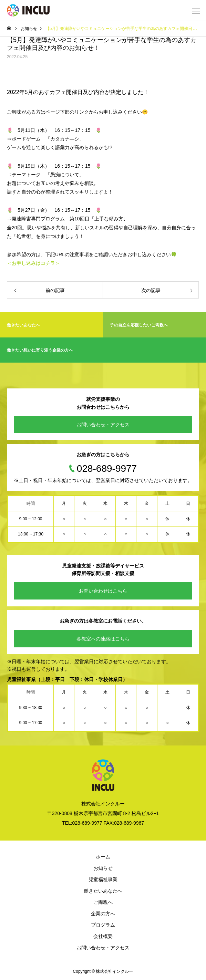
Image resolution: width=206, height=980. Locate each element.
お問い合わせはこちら (103, 591)
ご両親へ (103, 902)
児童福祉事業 (103, 879)
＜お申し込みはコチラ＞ (33, 263)
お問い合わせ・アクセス (103, 425)
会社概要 (103, 936)
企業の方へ (103, 914)
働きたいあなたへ (103, 891)
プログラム (103, 925)
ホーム (103, 857)
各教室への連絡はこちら (103, 639)
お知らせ (103, 868)
